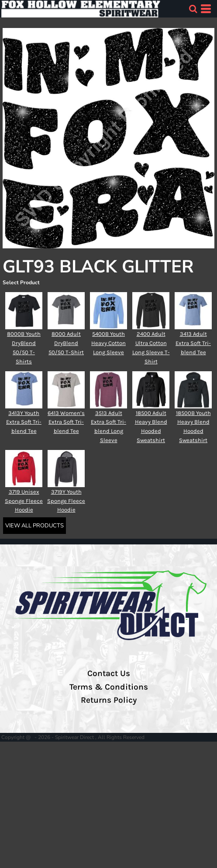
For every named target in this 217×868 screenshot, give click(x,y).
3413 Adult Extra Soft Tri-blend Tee (193, 343)
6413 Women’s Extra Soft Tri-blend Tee (66, 422)
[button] (193, 9)
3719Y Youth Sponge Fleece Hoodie (66, 501)
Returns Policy (109, 700)
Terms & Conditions (109, 687)
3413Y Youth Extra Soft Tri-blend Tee (24, 422)
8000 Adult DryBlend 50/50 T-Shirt (66, 343)
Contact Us (109, 673)
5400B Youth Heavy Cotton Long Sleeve (108, 343)
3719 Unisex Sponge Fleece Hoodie (24, 501)
